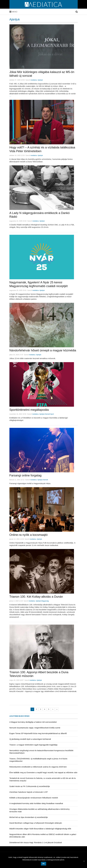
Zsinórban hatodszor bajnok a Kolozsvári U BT (29, 792)
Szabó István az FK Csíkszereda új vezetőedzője (30, 786)
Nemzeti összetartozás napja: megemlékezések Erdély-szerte (35, 728)
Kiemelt (47, 414)
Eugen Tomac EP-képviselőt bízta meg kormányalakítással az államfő (38, 733)
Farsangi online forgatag (26, 475)
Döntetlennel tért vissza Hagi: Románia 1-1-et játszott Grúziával (36, 842)
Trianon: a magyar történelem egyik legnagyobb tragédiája (33, 745)
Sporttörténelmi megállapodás (29, 410)
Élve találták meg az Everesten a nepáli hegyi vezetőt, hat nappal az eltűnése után (43, 772)
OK (44, 864)
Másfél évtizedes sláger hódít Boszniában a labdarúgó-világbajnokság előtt (40, 829)
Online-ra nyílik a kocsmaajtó (29, 535)
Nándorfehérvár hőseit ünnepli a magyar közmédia (43, 350)
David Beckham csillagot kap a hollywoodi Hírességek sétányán (36, 823)
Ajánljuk (40, 80)
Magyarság (45, 601)
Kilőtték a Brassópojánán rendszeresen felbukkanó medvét (34, 798)
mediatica (34, 80)
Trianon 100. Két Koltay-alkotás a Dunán (36, 597)
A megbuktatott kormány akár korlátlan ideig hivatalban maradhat (36, 803)
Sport (52, 414)
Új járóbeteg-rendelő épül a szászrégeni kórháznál (30, 739)
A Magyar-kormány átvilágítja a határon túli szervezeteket (33, 722)
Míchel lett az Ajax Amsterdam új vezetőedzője (29, 817)
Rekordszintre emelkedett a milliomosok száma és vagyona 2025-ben (38, 767)
